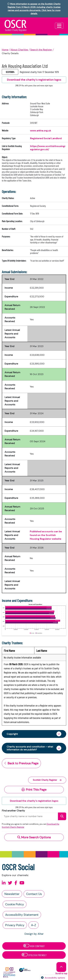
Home (5, 50)
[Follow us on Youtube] (22, 883)
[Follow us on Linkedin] (4, 883)
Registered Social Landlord (46, 138)
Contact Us (34, 894)
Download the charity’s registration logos (34, 801)
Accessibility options (55, 978)
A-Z (34, 925)
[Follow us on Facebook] (16, 883)
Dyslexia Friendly (34, 955)
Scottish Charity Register (47, 780)
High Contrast (34, 946)
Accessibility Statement (22, 915)
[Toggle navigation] (59, 26)
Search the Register (41, 50)
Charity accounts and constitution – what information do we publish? (30, 748)
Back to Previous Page (21, 763)
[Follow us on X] (10, 883)
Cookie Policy (15, 904)
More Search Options (34, 837)
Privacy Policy (15, 925)
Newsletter (12, 894)
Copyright (12, 734)
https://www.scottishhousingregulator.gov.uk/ (48, 148)
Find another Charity (13, 811)
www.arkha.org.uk (41, 131)
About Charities (19, 50)
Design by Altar (34, 934)
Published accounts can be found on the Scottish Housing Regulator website (46, 535)
